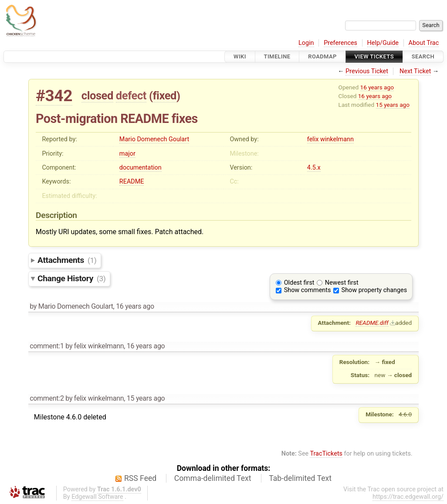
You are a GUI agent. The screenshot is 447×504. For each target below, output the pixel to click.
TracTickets (326, 454)
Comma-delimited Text (213, 478)
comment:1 (47, 346)
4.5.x (314, 168)
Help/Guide (383, 43)
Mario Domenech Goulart (154, 139)
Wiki (240, 56)
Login (306, 43)
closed (97, 95)
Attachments (67, 260)
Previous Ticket (367, 71)
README (132, 182)
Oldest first (299, 283)
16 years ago (377, 87)
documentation (141, 168)
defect (131, 95)
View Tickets (374, 56)
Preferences (340, 43)
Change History (71, 278)
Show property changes (374, 290)
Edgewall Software (97, 497)
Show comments (308, 290)
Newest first (342, 283)
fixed (164, 95)
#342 (54, 96)
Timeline (277, 56)
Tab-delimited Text (300, 478)
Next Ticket (415, 71)
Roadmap (322, 56)
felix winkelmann (330, 139)
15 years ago (393, 105)
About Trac (424, 43)
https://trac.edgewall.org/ (408, 497)
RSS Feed (140, 478)
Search (423, 56)
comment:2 (47, 398)
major (127, 154)
